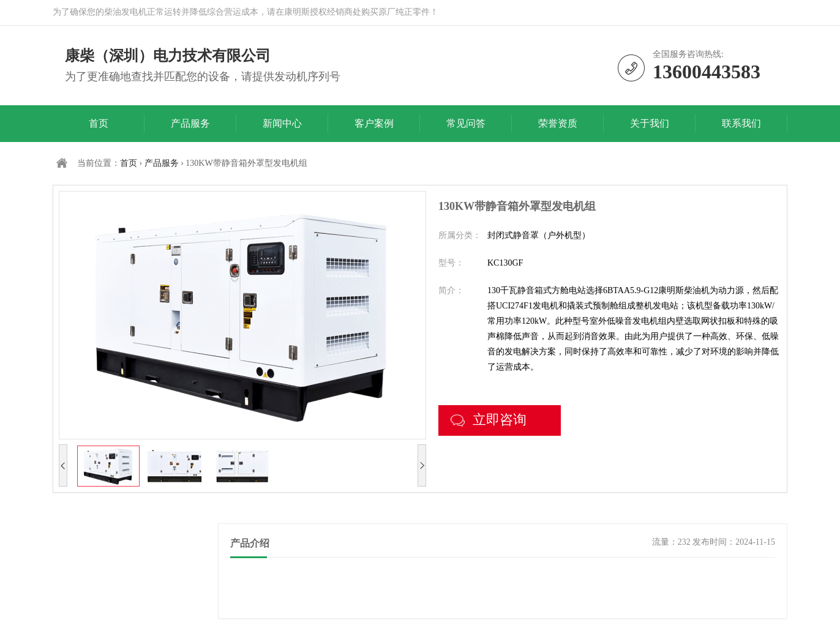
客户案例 (374, 123)
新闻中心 (282, 123)
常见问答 (466, 123)
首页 (99, 123)
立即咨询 (489, 420)
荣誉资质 (558, 123)
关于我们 (650, 123)
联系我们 (741, 123)
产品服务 (190, 123)
